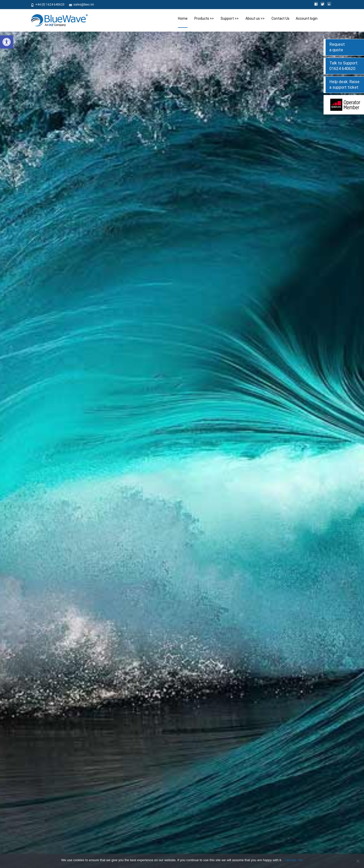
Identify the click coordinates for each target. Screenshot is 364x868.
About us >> (255, 22)
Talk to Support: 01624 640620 (344, 66)
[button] (7, 42)
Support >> (230, 22)
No (301, 860)
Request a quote (337, 47)
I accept (290, 860)
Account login (307, 22)
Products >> (204, 22)
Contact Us (280, 22)
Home (183, 22)
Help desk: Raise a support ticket (344, 85)
